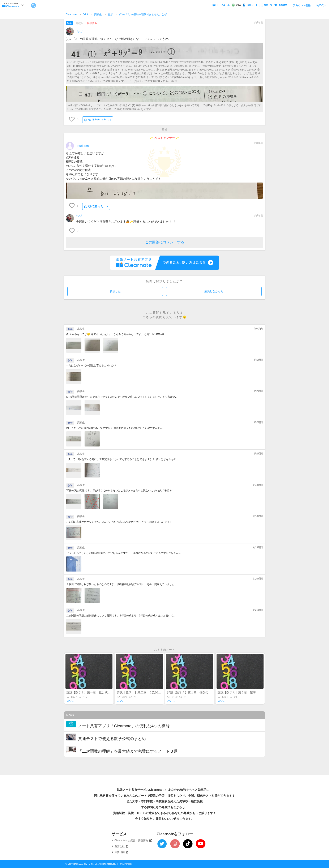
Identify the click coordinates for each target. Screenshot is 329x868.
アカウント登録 (302, 5)
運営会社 (121, 846)
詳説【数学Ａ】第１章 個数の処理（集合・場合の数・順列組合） (211, 692)
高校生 (98, 14)
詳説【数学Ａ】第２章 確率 (238, 692)
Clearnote (71, 14)
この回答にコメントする (165, 242)
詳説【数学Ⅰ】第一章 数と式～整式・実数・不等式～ (103, 692)
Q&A (86, 14)
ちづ (79, 31)
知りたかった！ (98, 120)
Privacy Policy (125, 864)
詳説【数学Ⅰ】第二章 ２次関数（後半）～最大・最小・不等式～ (161, 692)
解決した (115, 291)
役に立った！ (96, 206)
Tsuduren (83, 146)
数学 (111, 14)
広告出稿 (121, 852)
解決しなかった (214, 291)
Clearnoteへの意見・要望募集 (133, 841)
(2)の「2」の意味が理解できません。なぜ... (144, 14)
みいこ (70, 701)
